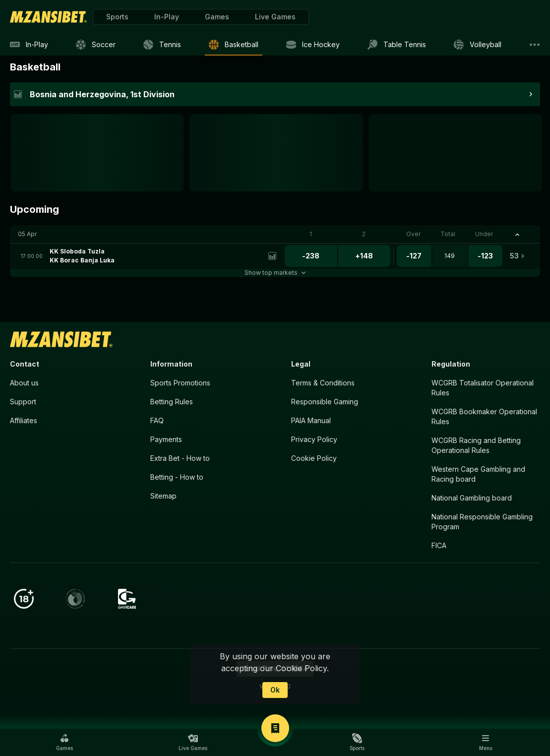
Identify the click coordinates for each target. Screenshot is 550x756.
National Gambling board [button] (472, 498)
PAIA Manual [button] (311, 420)
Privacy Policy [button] (314, 439)
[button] (217, 17)
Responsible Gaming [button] (325, 402)
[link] (48, 17)
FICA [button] (439, 545)
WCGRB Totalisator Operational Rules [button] (483, 388)
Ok (275, 690)
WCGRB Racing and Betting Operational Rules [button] (476, 445)
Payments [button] (166, 439)
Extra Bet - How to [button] (180, 458)
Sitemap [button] (163, 496)
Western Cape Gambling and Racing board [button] (478, 474)
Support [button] (23, 402)
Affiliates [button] (24, 420)
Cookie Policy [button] (314, 458)
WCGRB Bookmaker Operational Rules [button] (484, 416)
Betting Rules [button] (172, 402)
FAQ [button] (157, 420)
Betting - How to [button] (177, 477)
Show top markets (275, 273)
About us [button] (24, 383)
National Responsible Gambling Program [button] (482, 522)
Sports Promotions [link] (180, 383)
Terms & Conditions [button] (323, 383)
